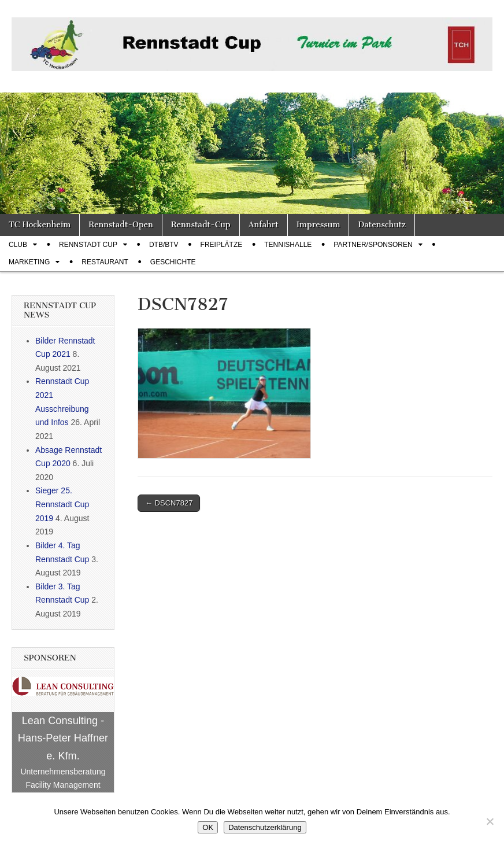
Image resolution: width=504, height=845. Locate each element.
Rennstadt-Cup (201, 225)
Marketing (29, 262)
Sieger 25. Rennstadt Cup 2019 (62, 504)
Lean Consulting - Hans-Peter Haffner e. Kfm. (63, 738)
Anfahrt (264, 225)
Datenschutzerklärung (265, 827)
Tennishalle (288, 245)
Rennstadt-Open (121, 225)
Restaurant (105, 262)
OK (208, 827)
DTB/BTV (164, 245)
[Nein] (490, 821)
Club (18, 245)
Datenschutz (381, 225)
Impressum (318, 225)
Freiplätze (222, 245)
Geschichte (173, 262)
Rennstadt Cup (88, 245)
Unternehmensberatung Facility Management (63, 778)
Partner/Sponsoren (373, 245)
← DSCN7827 (169, 503)
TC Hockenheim (40, 225)
